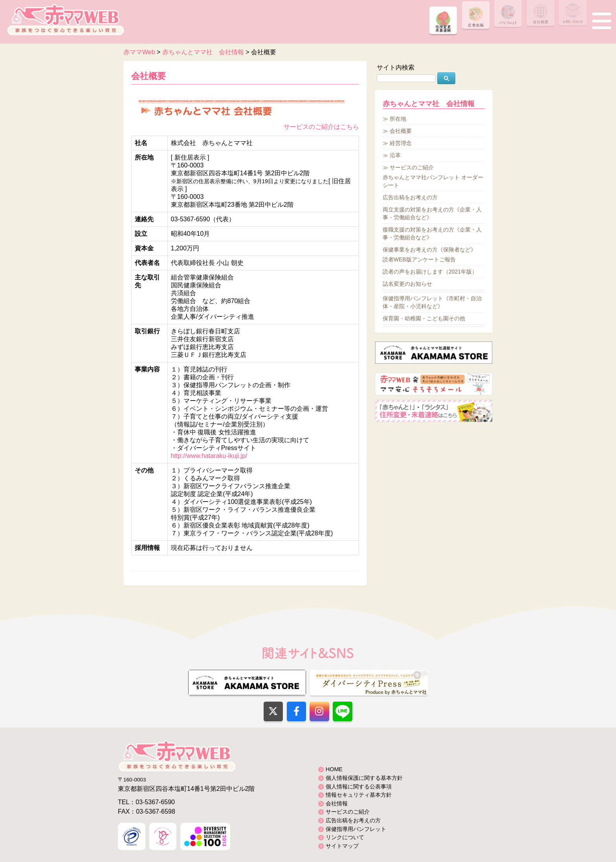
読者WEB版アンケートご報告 (419, 259)
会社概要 (148, 76)
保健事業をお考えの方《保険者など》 (429, 250)
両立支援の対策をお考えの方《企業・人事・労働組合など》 (432, 213)
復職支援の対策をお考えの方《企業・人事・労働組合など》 (432, 233)
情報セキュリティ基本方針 (359, 795)
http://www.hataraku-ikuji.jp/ (209, 456)
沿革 (395, 155)
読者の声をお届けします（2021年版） (430, 272)
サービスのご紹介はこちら (321, 127)
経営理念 (401, 143)
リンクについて (345, 837)
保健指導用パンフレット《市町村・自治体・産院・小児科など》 (432, 302)
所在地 (398, 119)
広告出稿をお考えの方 (410, 197)
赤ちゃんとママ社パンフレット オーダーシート (433, 181)
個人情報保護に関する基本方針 (364, 778)
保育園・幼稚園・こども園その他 (424, 318)
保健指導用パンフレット (356, 829)
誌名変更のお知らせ (407, 284)
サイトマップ (342, 846)
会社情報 (337, 803)
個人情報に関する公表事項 (359, 787)
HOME (334, 769)
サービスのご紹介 (412, 167)
